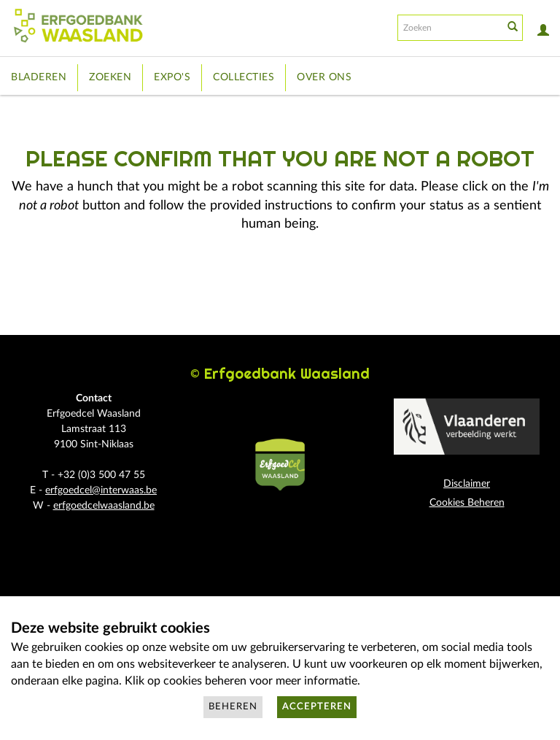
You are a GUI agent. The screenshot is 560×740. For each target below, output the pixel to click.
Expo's (172, 77)
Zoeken (110, 77)
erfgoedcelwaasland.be (104, 506)
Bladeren (39, 77)
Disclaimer (467, 484)
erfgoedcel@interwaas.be (101, 490)
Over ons (324, 77)
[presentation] (312, 291)
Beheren (233, 707)
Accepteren (317, 707)
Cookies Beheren (467, 503)
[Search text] (449, 28)
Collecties (244, 77)
